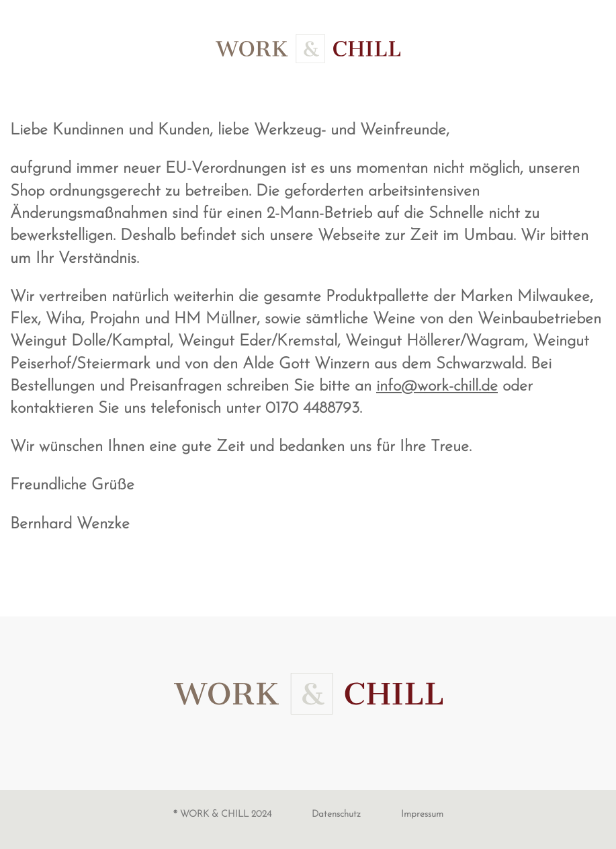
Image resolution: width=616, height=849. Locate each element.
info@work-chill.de (437, 387)
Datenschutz (336, 814)
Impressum (422, 814)
